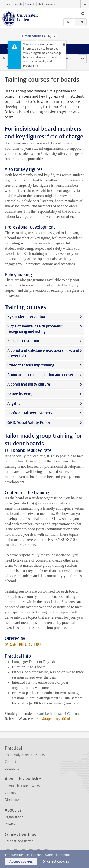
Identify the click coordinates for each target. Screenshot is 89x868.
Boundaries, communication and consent (42, 375)
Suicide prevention (23, 341)
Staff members (46, 4)
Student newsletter (19, 841)
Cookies (10, 793)
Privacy (10, 824)
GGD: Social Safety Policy (29, 422)
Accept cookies (21, 862)
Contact (10, 762)
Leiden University (12, 4)
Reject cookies (58, 862)
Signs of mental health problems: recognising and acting (35, 329)
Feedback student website (24, 786)
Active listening (20, 394)
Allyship (15, 403)
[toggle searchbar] (83, 13)
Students (30, 4)
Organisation (14, 817)
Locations (12, 769)
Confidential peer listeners (30, 413)
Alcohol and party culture (29, 384)
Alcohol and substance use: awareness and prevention (43, 353)
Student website (13, 59)
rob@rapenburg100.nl (53, 719)
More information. (58, 855)
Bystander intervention (27, 317)
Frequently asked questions (25, 755)
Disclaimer (12, 800)
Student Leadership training (32, 365)
